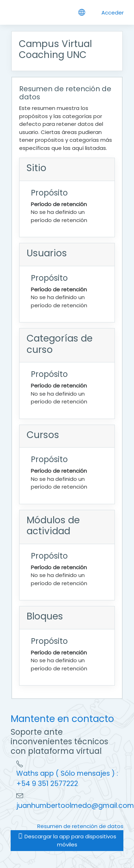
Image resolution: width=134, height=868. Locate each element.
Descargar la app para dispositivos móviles (67, 840)
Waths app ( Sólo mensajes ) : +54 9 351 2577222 (67, 779)
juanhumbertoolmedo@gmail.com (75, 806)
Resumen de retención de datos (80, 826)
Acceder (113, 13)
